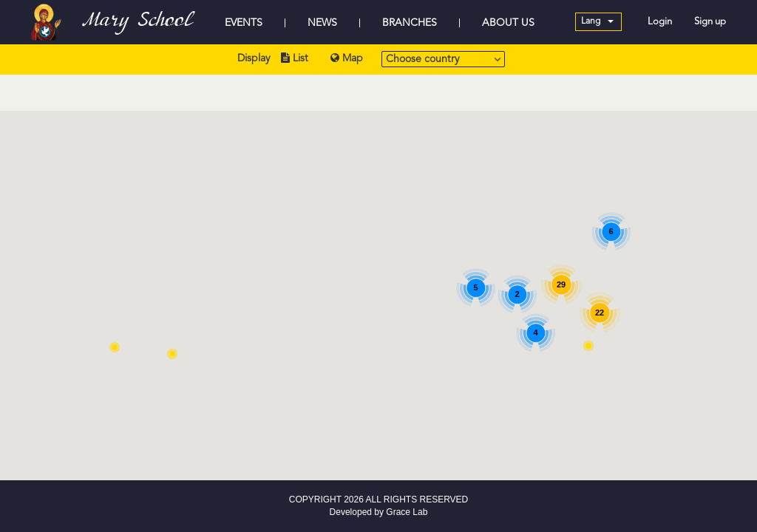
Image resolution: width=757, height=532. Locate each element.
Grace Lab (407, 512)
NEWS (322, 23)
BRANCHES (410, 23)
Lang (597, 21)
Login (660, 22)
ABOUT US (508, 23)
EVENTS (244, 23)
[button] (172, 354)
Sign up (710, 22)
